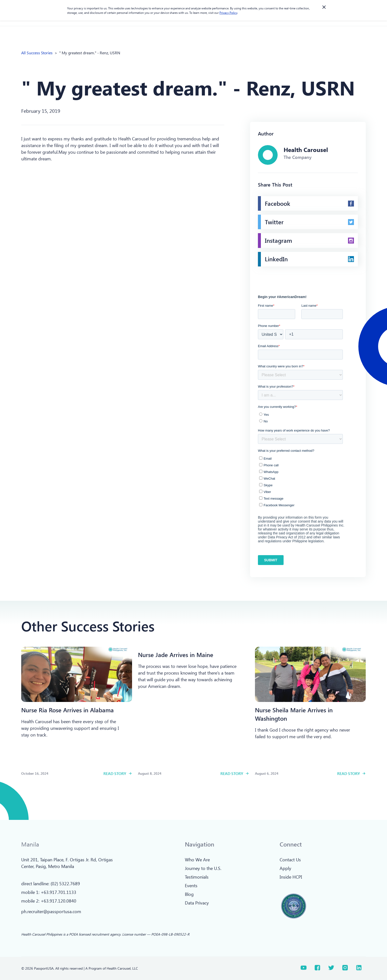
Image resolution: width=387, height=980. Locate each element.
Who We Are (197, 860)
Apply (285, 868)
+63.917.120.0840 (58, 901)
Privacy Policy (228, 13)
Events (191, 886)
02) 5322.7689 (66, 884)
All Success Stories (37, 53)
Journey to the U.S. (203, 868)
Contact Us (290, 860)
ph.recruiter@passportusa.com (51, 911)
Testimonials (197, 877)
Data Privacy (197, 903)
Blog (189, 894)
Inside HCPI (291, 877)
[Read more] (77, 674)
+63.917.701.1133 (58, 892)
